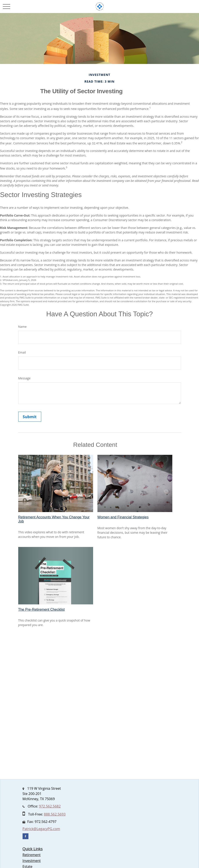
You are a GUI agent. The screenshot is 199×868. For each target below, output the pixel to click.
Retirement (32, 855)
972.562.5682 (50, 806)
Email (22, 352)
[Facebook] (25, 836)
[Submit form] (30, 417)
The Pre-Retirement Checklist (42, 609)
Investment (32, 861)
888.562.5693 (55, 814)
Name (22, 327)
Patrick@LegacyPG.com (41, 829)
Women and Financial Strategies (123, 517)
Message (24, 378)
